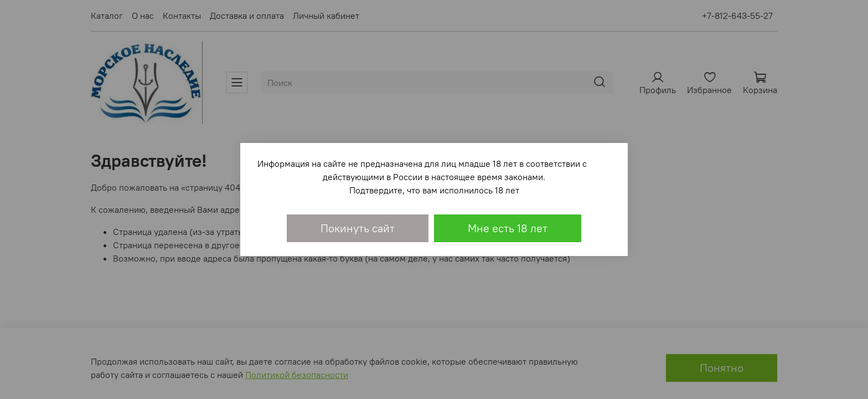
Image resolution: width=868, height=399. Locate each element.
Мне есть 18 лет (508, 228)
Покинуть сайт (358, 228)
